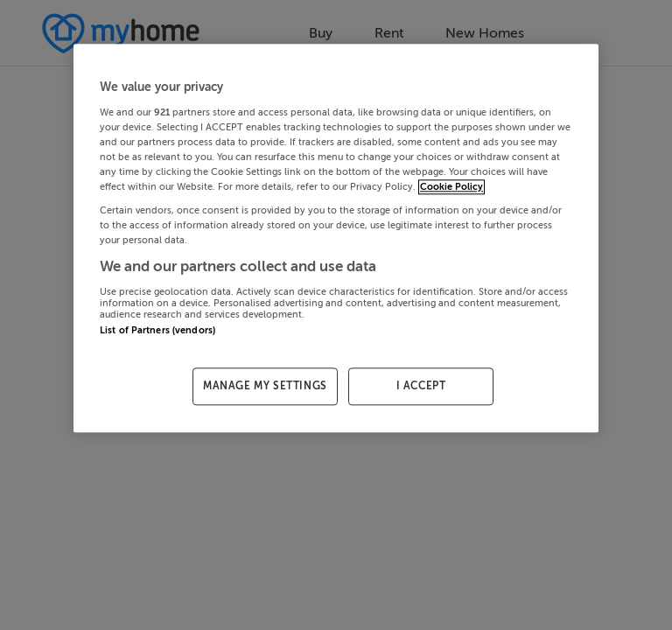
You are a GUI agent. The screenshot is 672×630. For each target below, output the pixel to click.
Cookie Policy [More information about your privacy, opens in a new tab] (451, 187)
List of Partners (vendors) (157, 330)
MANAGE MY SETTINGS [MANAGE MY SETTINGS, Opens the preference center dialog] (265, 386)
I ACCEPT (421, 386)
